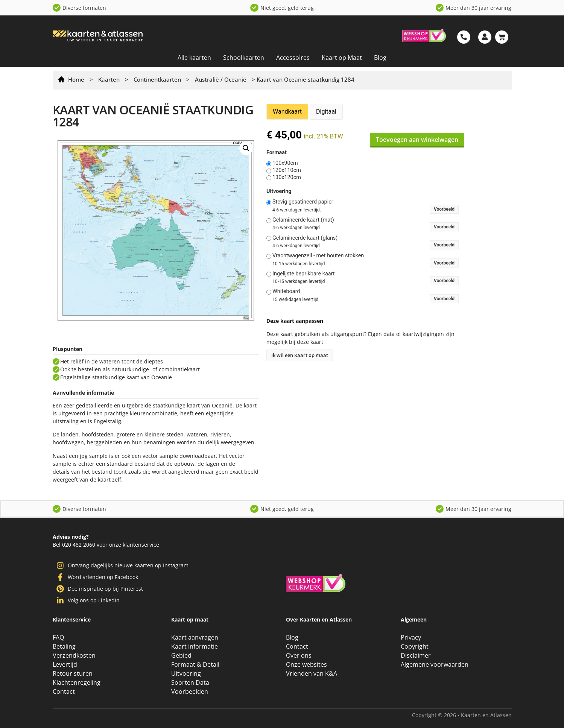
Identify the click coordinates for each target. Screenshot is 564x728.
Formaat (277, 153)
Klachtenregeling (77, 682)
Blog (380, 58)
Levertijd (65, 664)
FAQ (58, 637)
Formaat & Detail (195, 664)
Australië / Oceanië (221, 79)
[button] (246, 148)
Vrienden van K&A (312, 673)
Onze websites (306, 664)
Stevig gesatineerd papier (303, 202)
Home (76, 79)
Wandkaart (287, 112)
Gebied (181, 655)
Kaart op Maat (342, 58)
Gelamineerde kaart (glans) (305, 238)
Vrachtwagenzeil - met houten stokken (318, 256)
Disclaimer (416, 655)
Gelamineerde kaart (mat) (303, 220)
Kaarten (109, 79)
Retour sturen (73, 673)
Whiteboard (286, 292)
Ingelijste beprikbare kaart (304, 274)
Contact (64, 692)
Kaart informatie (195, 646)
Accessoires (293, 58)
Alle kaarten (194, 58)
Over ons (299, 655)
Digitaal (326, 112)
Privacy (411, 637)
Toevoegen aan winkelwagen (417, 140)
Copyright (415, 646)
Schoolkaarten (244, 58)
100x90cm (285, 163)
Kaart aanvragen (195, 637)
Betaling (64, 646)
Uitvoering (279, 191)
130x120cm (287, 178)
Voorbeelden (190, 692)
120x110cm (287, 170)
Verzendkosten (74, 655)
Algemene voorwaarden (435, 664)
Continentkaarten (157, 79)
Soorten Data (190, 682)
